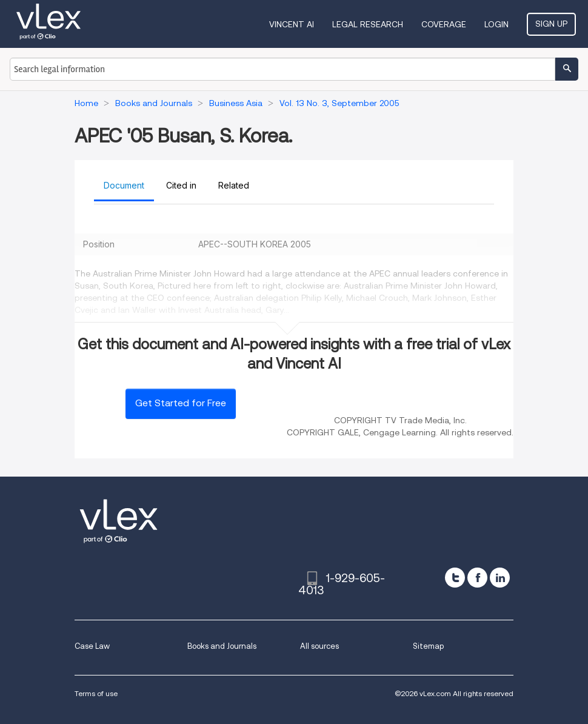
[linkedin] (500, 578)
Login (496, 24)
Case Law (92, 646)
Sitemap (428, 646)
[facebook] (477, 578)
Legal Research (368, 24)
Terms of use (96, 693)
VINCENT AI (292, 24)
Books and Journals (222, 646)
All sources (319, 646)
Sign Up (551, 24)
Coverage (444, 24)
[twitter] (455, 578)
